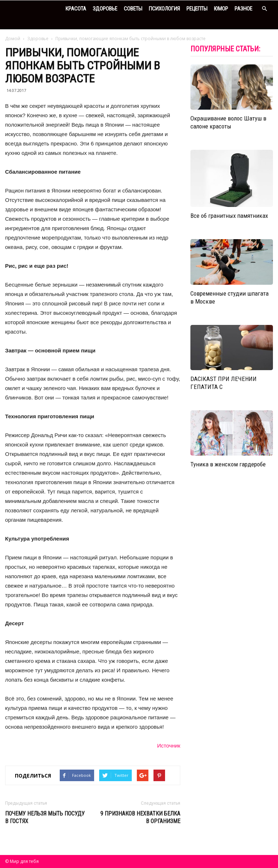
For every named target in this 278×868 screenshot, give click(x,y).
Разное (243, 9)
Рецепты (197, 9)
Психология (164, 9)
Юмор (221, 9)
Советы (133, 9)
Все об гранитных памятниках (229, 216)
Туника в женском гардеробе (228, 464)
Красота (76, 9)
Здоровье (105, 9)
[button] (264, 9)
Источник (169, 746)
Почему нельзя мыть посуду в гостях (45, 817)
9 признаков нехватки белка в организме (140, 817)
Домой (13, 39)
